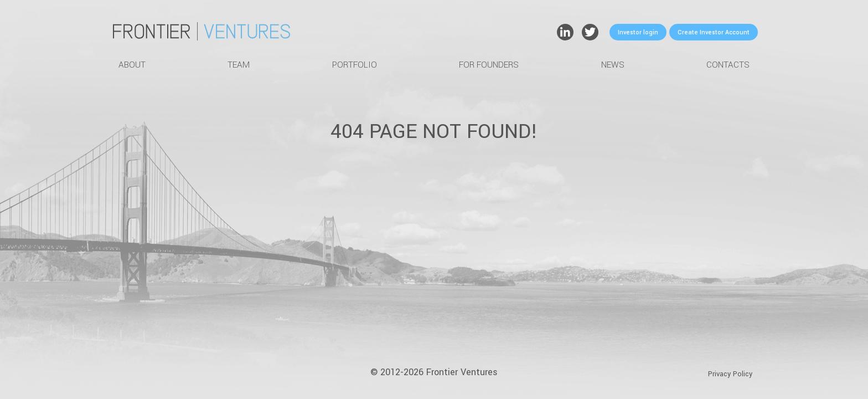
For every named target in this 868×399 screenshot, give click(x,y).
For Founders (489, 65)
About (132, 65)
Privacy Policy (730, 374)
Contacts (728, 65)
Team (239, 65)
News (613, 65)
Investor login (638, 32)
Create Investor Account (714, 32)
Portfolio (355, 65)
